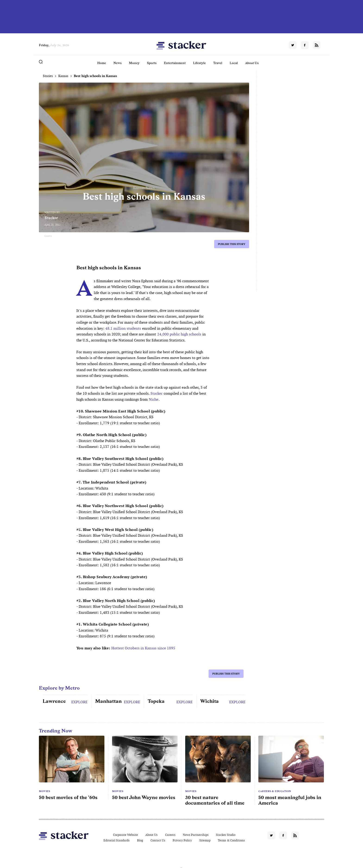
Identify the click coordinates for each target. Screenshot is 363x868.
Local (234, 63)
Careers (170, 835)
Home (102, 63)
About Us (252, 63)
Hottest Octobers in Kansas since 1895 (143, 648)
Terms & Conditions (231, 840)
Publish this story (232, 244)
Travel (218, 63)
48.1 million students (123, 328)
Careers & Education (275, 791)
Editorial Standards (117, 840)
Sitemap (205, 840)
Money (134, 63)
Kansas (63, 76)
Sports (152, 63)
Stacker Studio (226, 835)
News (117, 63)
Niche (154, 399)
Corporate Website (125, 835)
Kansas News (144, 188)
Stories (48, 76)
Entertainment (175, 63)
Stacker (51, 218)
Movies (44, 791)
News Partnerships (196, 835)
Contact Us (158, 840)
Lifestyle (199, 63)
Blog (140, 840)
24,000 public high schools (179, 334)
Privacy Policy (182, 840)
